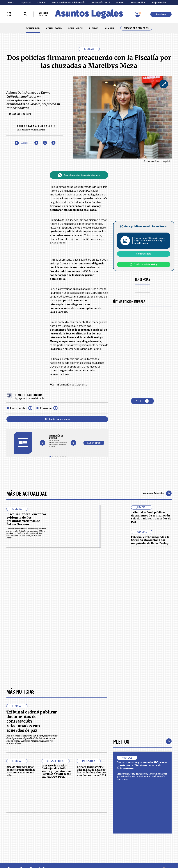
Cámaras (41, 3)
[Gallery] (58, 441)
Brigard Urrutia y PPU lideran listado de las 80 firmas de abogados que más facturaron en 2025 (91, 673)
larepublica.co (17, 854)
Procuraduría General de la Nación (69, 3)
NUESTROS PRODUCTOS (70, 820)
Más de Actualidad (27, 493)
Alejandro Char (159, 3)
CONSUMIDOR (75, 28)
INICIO (9, 812)
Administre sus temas (57, 419)
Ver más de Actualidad (157, 493)
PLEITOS (94, 28)
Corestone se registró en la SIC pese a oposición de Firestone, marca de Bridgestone (142, 667)
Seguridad (26, 3)
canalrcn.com (139, 854)
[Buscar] (25, 14)
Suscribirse (161, 14)
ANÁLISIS (109, 28)
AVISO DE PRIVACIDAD (101, 820)
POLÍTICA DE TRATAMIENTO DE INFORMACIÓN (104, 826)
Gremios (120, 3)
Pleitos (121, 643)
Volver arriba (157, 772)
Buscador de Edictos (136, 28)
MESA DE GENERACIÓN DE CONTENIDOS (101, 813)
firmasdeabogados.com (109, 854)
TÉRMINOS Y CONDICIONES (71, 826)
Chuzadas (46, 408)
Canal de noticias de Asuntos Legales (79, 175)
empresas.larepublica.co (74, 854)
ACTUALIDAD (33, 28)
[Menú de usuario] (137, 14)
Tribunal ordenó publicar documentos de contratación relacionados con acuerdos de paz (151, 517)
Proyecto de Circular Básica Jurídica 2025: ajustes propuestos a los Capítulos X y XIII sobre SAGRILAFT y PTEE (56, 673)
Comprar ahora (144, 254)
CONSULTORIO (54, 28)
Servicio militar (138, 3)
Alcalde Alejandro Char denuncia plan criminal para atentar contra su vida (21, 673)
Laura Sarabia (19, 408)
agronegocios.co (42, 854)
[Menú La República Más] (9, 14)
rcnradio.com (162, 854)
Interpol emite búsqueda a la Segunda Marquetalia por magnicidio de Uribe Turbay (150, 540)
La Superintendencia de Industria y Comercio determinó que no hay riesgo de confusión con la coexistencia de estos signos (142, 678)
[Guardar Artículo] (21, 143)
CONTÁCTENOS (66, 814)
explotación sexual (101, 3)
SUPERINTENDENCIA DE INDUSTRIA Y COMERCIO (102, 834)
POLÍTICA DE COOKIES (69, 834)
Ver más (142, 401)
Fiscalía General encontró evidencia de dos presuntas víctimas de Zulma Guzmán (26, 519)
